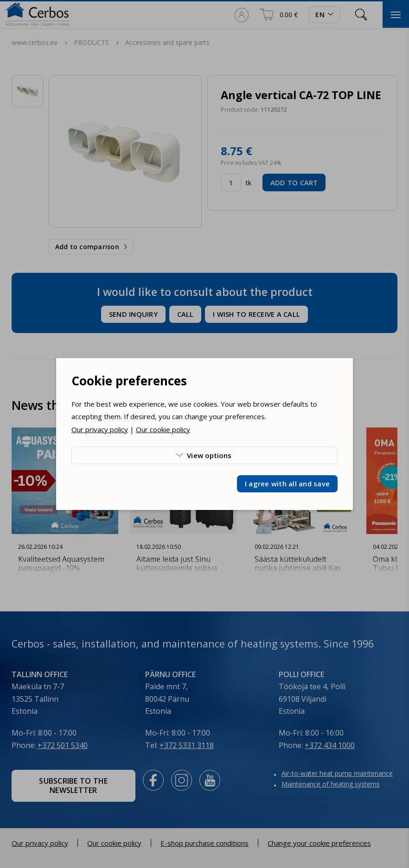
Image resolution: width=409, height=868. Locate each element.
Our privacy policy (100, 429)
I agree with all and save (287, 484)
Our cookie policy (163, 429)
